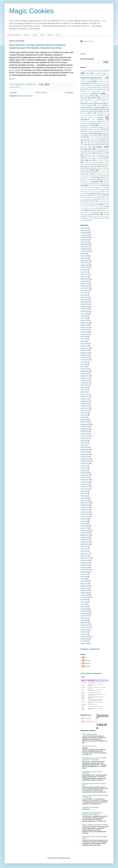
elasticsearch (94, 144)
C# (83, 135)
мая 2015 (83, 445)
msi (106, 170)
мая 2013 (83, 496)
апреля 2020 (85, 320)
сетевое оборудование (87, 111)
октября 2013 (85, 484)
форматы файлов (97, 122)
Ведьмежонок (84, 82)
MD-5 (102, 168)
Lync (84, 168)
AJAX (93, 127)
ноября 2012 (85, 510)
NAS (95, 172)
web (82, 212)
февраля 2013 (85, 503)
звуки (88, 86)
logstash (102, 166)
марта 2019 (84, 346)
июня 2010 (84, 577)
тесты (96, 115)
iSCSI (85, 163)
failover (98, 149)
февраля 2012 (85, 530)
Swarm (99, 201)
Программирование (87, 104)
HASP (82, 157)
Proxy (105, 182)
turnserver (83, 207)
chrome (99, 137)
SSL (82, 201)
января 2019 (84, 350)
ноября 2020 (85, 309)
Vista (93, 209)
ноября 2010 (85, 565)
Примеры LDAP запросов (90, 807)
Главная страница (14, 35)
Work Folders (89, 218)
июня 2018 (84, 364)
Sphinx (105, 197)
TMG (98, 205)
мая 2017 (83, 392)
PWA (87, 184)
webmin (82, 214)
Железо (82, 86)
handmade (98, 155)
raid (106, 184)
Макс (42, 35)
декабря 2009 (85, 590)
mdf (106, 168)
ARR (98, 129)
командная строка (101, 89)
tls (94, 205)
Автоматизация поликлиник (90, 75)
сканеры (105, 111)
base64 (107, 131)
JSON (104, 163)
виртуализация (105, 82)
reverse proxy (91, 188)
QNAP (91, 184)
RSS (89, 190)
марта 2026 (84, 228)
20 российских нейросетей (91, 673)
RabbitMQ (101, 184)
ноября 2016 (85, 404)
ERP (101, 144)
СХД (105, 113)
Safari (105, 190)
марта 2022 (84, 277)
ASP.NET (104, 129)
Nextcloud (83, 174)
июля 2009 (84, 600)
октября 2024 (85, 249)
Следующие (13, 93)
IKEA (96, 159)
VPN (89, 210)
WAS (101, 210)
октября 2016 (85, 406)
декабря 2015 (85, 429)
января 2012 (84, 533)
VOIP (84, 210)
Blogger (68, 858)
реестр (98, 106)
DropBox (92, 143)
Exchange (97, 147)
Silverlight (103, 193)
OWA (101, 178)
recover (96, 186)
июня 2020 (84, 318)
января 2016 (84, 427)
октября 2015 (85, 433)
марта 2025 (84, 242)
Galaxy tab (106, 151)
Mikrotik (92, 170)
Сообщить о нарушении (90, 649)
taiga (106, 203)
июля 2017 (84, 387)
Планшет (92, 100)
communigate (84, 139)
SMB (89, 195)
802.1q (95, 73)
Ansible (83, 129)
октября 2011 (85, 540)
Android (99, 127)
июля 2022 (84, 270)
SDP (94, 192)
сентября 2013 (85, 487)
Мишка (50, 35)
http (82, 159)
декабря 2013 (85, 480)
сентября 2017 (85, 383)
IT (89, 163)
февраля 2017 (85, 397)
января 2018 (84, 374)
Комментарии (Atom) (26, 96)
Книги (84, 89)
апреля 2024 (85, 256)
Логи (108, 94)
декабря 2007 (85, 625)
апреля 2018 (85, 369)
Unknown (87, 660)
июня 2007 (84, 634)
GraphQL (86, 155)
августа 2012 (85, 517)
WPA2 (96, 218)
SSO (88, 201)
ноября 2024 (85, 247)
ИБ (92, 86)
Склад (82, 113)
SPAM (87, 197)
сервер (91, 109)
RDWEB (90, 186)
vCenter (82, 209)
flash (89, 151)
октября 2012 (85, 512)
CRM (91, 139)
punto (82, 184)
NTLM (96, 174)
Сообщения (86, 718)
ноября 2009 (85, 593)
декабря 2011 (85, 535)
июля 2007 (84, 632)
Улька (35, 35)
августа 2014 (85, 463)
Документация (93, 84)
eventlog (107, 144)
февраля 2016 (85, 424)
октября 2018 (85, 357)
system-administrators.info (95, 203)
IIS (92, 159)
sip (108, 193)
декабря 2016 (85, 401)
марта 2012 (84, 528)
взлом (91, 82)
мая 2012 (83, 524)
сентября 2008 (85, 614)
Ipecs (90, 161)
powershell (95, 182)
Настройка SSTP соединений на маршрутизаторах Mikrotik (92, 814)
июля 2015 (84, 441)
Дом (100, 84)
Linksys (90, 166)
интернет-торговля (85, 88)
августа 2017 (85, 385)
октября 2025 (85, 235)
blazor (98, 133)
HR (97, 157)
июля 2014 (84, 466)
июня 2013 (84, 493)
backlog (96, 131)
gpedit (102, 153)
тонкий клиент (103, 115)
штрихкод (95, 124)
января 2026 (84, 230)
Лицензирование (85, 94)
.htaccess (83, 71)
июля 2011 (84, 547)
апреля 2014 (85, 473)
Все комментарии (88, 722)
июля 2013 (84, 491)
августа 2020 (85, 314)
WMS (106, 216)
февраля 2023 (85, 265)
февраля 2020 (85, 323)
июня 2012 (84, 521)
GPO (107, 153)
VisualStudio (100, 209)
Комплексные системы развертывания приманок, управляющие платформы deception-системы (38, 46)
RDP (82, 186)
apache (89, 129)
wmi (101, 216)
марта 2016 (84, 422)
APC (94, 129)
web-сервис (97, 212)
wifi (88, 214)
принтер (86, 102)
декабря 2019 (85, 327)
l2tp (108, 164)
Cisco (105, 137)
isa (108, 161)
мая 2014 (83, 470)
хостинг (107, 122)
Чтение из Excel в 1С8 (89, 746)
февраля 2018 (85, 371)
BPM (108, 133)
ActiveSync (86, 125)
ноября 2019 (85, 330)
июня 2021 (84, 295)
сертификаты (102, 109)
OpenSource (95, 176)
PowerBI (98, 180)
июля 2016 (84, 413)
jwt (108, 163)
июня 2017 (84, 390)
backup (101, 131)
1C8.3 (87, 73)
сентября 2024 (85, 251)
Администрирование (91, 78)
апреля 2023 (85, 263)
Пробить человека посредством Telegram (95, 825)
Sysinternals (106, 201)
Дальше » (12, 79)
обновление (84, 100)
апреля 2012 (85, 526)
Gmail (91, 153)
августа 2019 (85, 334)
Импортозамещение (101, 86)
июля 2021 (84, 293)
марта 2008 (84, 620)
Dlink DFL (84, 141)
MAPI (98, 168)
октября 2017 (85, 380)
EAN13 (105, 143)
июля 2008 (84, 618)
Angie (106, 127)
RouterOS (83, 190)
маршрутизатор (103, 96)
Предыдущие (69, 93)
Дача (58, 35)
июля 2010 (84, 574)
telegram (88, 205)
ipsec (97, 161)
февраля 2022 (85, 279)
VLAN (108, 209)
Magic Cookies (31, 11)
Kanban (84, 164)
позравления (105, 100)
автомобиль (104, 75)
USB (100, 207)
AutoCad (89, 131)
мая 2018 (83, 367)
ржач (99, 107)
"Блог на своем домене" (90, 734)
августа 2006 (85, 639)
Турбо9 (90, 118)
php (82, 180)
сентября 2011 (85, 542)
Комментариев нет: (31, 84)
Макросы (85, 96)
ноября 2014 (85, 457)
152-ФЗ (102, 71)
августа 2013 (85, 489)
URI (95, 207)
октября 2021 (85, 286)
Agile (87, 127)
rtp (93, 190)
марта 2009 (84, 607)
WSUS (101, 218)
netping (105, 172)
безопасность (95, 80)
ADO (82, 127)
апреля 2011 (85, 554)
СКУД (99, 113)
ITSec (93, 163)
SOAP (82, 197)
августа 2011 (85, 544)
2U (85, 657)
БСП (105, 80)
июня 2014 (84, 468)
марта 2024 (84, 258)
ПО (98, 100)
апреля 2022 (85, 274)
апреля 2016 (85, 420)
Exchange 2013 (86, 149)
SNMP (104, 195)
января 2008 (84, 623)
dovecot (85, 143)
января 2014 (84, 477)
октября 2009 (85, 595)
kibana (103, 164)
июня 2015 (84, 443)
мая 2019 (83, 341)
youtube (82, 220)
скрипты (90, 113)
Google (97, 153)
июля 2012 (84, 519)
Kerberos (96, 164)
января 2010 (84, 588)
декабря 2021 (85, 284)
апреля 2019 (85, 344)
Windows (96, 214)
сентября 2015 (85, 436)
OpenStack (83, 178)
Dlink (106, 139)
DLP (90, 141)
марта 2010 (84, 584)
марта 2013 (84, 500)
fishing (84, 151)
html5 (106, 157)
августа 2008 (85, 616)
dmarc (96, 141)
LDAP (84, 166)
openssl (104, 176)
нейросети (104, 98)
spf (100, 197)
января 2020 (84, 325)
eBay (82, 145)
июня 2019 (84, 339)
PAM (106, 178)
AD (93, 125)
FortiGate (95, 151)
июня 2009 (84, 602)
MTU (90, 172)
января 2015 (84, 452)
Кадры (107, 87)
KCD (90, 164)
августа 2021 (85, 290)
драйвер (105, 84)
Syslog (84, 203)
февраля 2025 (85, 244)
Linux (95, 166)
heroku (92, 157)
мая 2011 (83, 551)
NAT (100, 172)
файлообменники (85, 122)
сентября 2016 (85, 408)
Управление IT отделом (92, 120)
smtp (99, 195)
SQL (96, 199)
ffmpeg (103, 149)
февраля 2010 (85, 586)
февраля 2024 (85, 260)
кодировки (91, 89)
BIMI (87, 133)
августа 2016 (85, 410)
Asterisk (83, 131)
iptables (103, 161)
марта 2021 (84, 300)
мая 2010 (83, 579)
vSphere (95, 210)
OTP (89, 178)
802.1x (101, 73)
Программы (100, 104)
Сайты (85, 109)
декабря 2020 (85, 307)
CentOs (96, 135)
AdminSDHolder (103, 126)
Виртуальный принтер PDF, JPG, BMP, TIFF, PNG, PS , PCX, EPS (94, 759)
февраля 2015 (85, 450)
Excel (85, 147)
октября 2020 (85, 311)
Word (82, 218)
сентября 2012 (85, 514)
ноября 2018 (85, 355)
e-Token (98, 143)
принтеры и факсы (99, 102)
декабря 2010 (85, 563)
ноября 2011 (85, 537)
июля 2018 (84, 362)
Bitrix (91, 133)
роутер (107, 107)
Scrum (89, 192)
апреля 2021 (85, 297)
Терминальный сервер (86, 115)
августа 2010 (85, 572)
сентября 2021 (85, 288)
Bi (83, 133)
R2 (96, 184)
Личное (27, 35)
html (101, 157)
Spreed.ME (89, 199)
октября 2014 (85, 459)
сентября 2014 (85, 461)
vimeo (88, 209)
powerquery (86, 182)
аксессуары (84, 80)
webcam (105, 212)
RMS (105, 188)
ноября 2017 (85, 378)
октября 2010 (85, 567)
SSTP (93, 201)
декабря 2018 (85, 353)
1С (108, 71)
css (95, 139)
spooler (82, 199)
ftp (100, 151)
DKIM (100, 139)
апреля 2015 (85, 447)
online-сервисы (84, 176)
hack (92, 155)
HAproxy (105, 155)
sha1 (87, 193)
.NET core (95, 71)
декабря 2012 (85, 507)
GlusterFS (85, 153)
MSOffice (83, 172)
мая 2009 (83, 604)
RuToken (99, 190)
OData (106, 174)
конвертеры (84, 91)
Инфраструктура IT (98, 87)
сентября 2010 (85, 570)
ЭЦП (102, 124)
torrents (105, 205)
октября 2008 (85, 611)
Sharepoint (94, 193)
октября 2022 (85, 267)
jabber (98, 162)
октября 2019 (85, 332)
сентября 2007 (85, 627)
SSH (106, 199)
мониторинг (92, 98)
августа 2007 (85, 630)
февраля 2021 (85, 302)
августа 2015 (85, 438)
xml (106, 218)
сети (97, 111)
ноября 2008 (85, 609)
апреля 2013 (85, 498)
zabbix (88, 220)
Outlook (94, 178)
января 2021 (84, 304)
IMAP (101, 159)
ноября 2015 (85, 431)
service (82, 193)
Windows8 (95, 216)
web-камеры (88, 212)
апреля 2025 (85, 240)
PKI (86, 180)
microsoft (83, 170)
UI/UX (90, 207)
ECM (86, 144)
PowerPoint (106, 180)
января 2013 (84, 505)
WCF (106, 211)
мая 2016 (83, 417)
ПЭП (108, 104)
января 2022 (84, 281)
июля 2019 (84, 337)
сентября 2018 (85, 360)
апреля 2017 (85, 394)
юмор (107, 124)
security (17, 87)
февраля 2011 (85, 558)
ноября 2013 (85, 482)
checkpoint (92, 137)
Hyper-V (87, 159)
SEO (106, 192)
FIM (108, 149)
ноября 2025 (85, 233)
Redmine (103, 186)
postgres (91, 180)
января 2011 (84, 560)
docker (107, 141)
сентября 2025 (85, 237)
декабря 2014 (85, 454)
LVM (108, 166)
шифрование (86, 124)
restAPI (82, 188)
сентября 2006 (85, 637)
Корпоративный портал (99, 91)
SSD (101, 199)
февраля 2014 (85, 475)
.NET (89, 71)
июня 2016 (84, 415)
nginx (90, 174)
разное (91, 105)
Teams (82, 205)
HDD (87, 157)
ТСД (82, 118)
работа (84, 106)
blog (103, 133)
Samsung (83, 192)
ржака (94, 107)
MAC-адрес (91, 168)
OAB (101, 174)
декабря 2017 (85, 376)
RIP (100, 188)
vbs (105, 207)
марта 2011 (84, 556)
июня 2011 (84, 549)
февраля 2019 (85, 348)
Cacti (89, 135)
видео (98, 82)
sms (94, 195)
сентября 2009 (85, 597)
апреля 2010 (85, 581)
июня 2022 (84, 272)
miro (101, 170)
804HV (107, 73)
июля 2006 (84, 641)
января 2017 (84, 399)
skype (84, 195)
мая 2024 (83, 254)
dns (101, 141)
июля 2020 (84, 316)
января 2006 (84, 644)
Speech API (94, 197)
